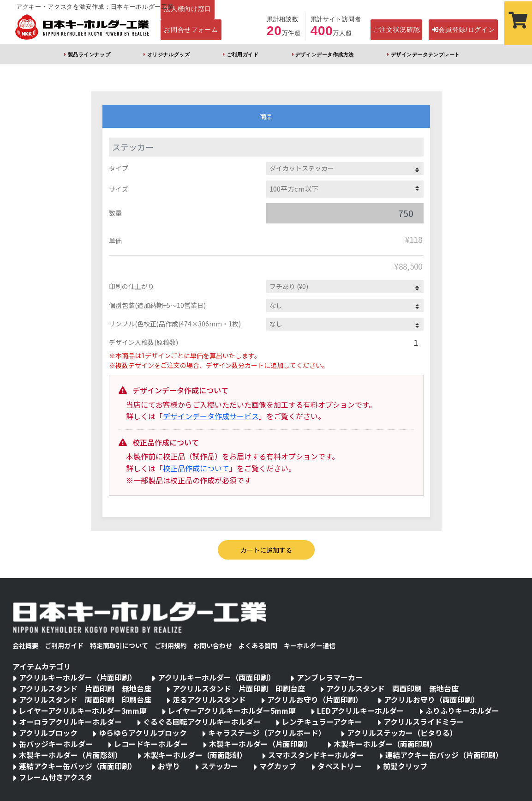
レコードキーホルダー (151, 744)
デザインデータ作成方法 (325, 54)
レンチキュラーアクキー (322, 722)
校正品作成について (196, 468)
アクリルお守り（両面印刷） (432, 699)
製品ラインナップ (89, 54)
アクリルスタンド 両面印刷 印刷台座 (85, 699)
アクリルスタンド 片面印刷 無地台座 (85, 688)
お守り (169, 766)
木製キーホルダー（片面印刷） (261, 744)
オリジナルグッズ (168, 54)
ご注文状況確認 (397, 30)
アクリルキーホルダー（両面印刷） (217, 677)
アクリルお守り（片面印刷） (315, 699)
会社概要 (25, 645)
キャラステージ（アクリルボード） (267, 733)
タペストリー (340, 766)
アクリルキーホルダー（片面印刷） (78, 677)
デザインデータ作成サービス (211, 416)
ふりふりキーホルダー (462, 711)
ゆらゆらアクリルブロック (143, 733)
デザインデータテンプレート (425, 54)
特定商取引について (119, 645)
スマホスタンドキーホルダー (316, 755)
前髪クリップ (405, 766)
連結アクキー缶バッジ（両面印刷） (78, 766)
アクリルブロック (48, 733)
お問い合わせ (213, 645)
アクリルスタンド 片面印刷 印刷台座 (239, 688)
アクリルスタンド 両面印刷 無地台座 (392, 688)
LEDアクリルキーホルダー (361, 711)
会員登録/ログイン (463, 30)
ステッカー (220, 766)
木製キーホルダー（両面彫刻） (195, 755)
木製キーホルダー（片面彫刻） (71, 755)
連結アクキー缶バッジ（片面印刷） (444, 755)
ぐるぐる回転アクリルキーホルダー (202, 722)
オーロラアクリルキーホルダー (70, 722)
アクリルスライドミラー (424, 722)
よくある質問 (258, 645)
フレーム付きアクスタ (56, 777)
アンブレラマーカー (330, 677)
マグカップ (278, 766)
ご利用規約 (171, 645)
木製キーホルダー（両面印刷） (385, 744)
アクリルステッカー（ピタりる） (402, 733)
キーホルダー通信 (310, 645)
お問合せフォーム (191, 30)
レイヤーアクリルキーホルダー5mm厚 (232, 711)
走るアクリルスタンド (209, 699)
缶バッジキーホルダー (56, 744)
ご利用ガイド (242, 54)
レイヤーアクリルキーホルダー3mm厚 (83, 711)
